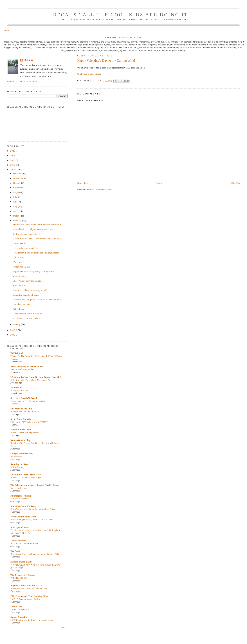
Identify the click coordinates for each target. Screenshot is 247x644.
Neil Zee (29, 60)
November (18, 178)
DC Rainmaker (18, 353)
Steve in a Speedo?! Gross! (24, 398)
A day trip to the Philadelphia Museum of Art (31, 380)
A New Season (17, 467)
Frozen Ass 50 (19, 243)
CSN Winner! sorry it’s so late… (28, 281)
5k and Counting (19, 617)
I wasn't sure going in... (21, 610)
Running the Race (19, 464)
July (15, 197)
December (18, 174)
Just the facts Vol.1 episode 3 (26, 318)
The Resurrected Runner (23, 575)
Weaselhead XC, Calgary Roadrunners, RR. (33, 229)
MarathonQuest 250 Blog (23, 506)
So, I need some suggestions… (27, 234)
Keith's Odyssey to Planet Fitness (27, 366)
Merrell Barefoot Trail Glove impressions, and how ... (38, 239)
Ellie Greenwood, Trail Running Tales (29, 596)
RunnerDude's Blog (20, 440)
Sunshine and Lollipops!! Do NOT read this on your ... (38, 300)
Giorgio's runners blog (22, 454)
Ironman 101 (17, 388)
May (16, 206)
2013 (13, 160)
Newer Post (83, 183)
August (17, 192)
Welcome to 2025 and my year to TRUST (29, 422)
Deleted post (18, 309)
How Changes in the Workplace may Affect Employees (35, 509)
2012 (13, 165)
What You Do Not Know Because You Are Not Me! (36, 377)
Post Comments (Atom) (101, 190)
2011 (13, 170)
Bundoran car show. (19, 391)
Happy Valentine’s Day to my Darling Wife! (33, 271)
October (17, 183)
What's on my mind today (23, 517)
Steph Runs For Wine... (22, 419)
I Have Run (16, 607)
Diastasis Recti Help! (20, 499)
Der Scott (15, 551)
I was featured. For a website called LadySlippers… (37, 253)
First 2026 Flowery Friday (22, 369)
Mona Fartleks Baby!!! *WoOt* (28, 314)
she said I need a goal (21, 562)
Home (6, 30)
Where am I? (19, 262)
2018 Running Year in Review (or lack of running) (33, 620)
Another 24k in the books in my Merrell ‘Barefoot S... (38, 225)
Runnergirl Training (21, 496)
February (18, 220)
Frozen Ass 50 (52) (22, 267)
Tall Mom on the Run (21, 409)
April (16, 211)
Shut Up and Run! (20, 527)
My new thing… (20, 276)
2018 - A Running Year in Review (25, 599)
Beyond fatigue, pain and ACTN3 (27, 585)
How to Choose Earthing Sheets (25, 433)
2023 (13, 151)
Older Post (235, 183)
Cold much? (18, 257)
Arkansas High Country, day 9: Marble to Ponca (32, 520)
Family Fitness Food (21, 430)
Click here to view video (89, 74)
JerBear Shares (18, 541)
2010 (13, 330)
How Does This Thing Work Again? (26, 478)
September (18, 188)
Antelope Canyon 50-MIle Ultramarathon (29, 588)
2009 (13, 335)
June (16, 202)
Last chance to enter (22, 304)
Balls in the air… (21, 285)
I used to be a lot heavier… (25, 248)
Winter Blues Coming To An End (25, 412)
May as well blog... (19, 488)
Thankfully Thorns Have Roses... (27, 475)
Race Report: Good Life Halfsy (24, 544)
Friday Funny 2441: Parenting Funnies (28, 401)
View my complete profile (22, 81)
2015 (13, 156)
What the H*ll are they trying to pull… (31, 290)
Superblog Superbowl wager (26, 295)
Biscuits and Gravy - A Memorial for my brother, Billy (35, 554)
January (17, 324)
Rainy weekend (17, 456)
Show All (64, 628)
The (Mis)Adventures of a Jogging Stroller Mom (34, 485)
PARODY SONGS (19, 578)
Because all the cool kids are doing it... (123, 15)
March (16, 216)
